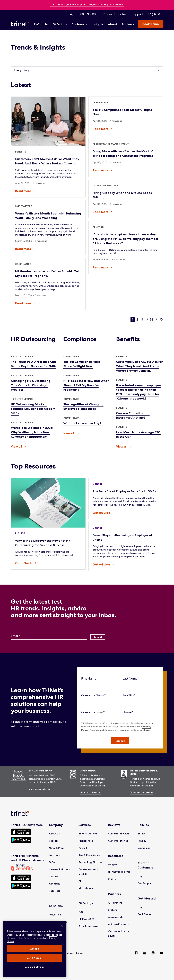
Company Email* (93, 712)
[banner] (87, 5)
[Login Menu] (155, 14)
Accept (35, 949)
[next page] (156, 319)
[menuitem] (71, 14)
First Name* (89, 678)
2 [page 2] (137, 319)
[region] (35, 949)
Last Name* (131, 678)
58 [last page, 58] (152, 319)
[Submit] (98, 637)
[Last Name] (141, 679)
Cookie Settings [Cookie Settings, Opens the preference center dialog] (35, 967)
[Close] (62, 926)
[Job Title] (141, 695)
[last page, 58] (161, 319)
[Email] (49, 636)
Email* (15, 636)
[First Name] (99, 679)
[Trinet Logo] (21, 24)
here (147, 730)
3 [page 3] (142, 319)
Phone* (128, 712)
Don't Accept (35, 958)
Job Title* (129, 695)
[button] (120, 741)
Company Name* (93, 695)
